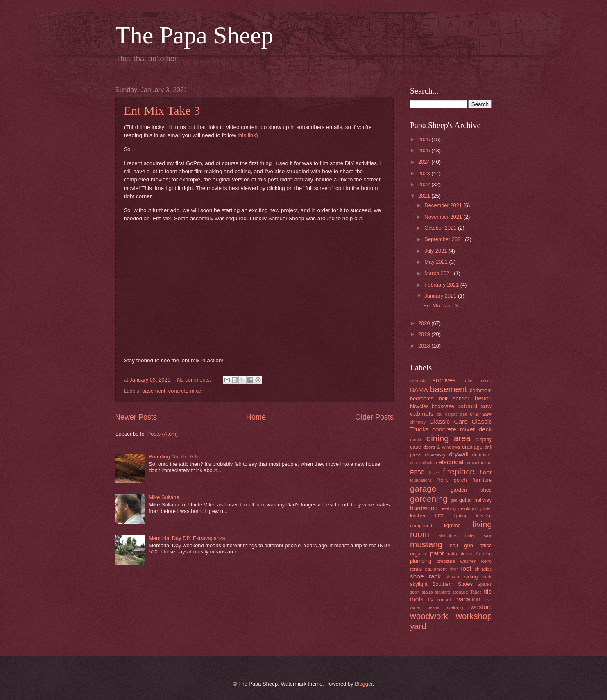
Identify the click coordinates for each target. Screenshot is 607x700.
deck (485, 429)
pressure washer (456, 561)
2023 (425, 173)
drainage (472, 447)
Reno (486, 561)
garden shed (471, 490)
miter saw (478, 535)
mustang (426, 544)
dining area (448, 438)
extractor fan (479, 463)
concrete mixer (186, 391)
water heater (425, 608)
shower (453, 577)
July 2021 (436, 251)
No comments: (195, 380)
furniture (482, 480)
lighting (452, 525)
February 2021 (442, 285)
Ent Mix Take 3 (162, 110)
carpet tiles (456, 414)
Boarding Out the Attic (174, 457)
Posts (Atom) (163, 434)
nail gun (461, 545)
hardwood (424, 508)
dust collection (424, 463)
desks (416, 440)
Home (256, 417)
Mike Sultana (164, 497)
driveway (435, 455)
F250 (417, 472)
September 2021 (445, 239)
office (486, 545)
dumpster (482, 455)
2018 (425, 346)
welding (455, 607)
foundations (421, 480)
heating (448, 508)
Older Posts (374, 417)
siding (471, 577)
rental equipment (428, 569)
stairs (427, 592)
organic (419, 554)
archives (444, 380)
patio (452, 554)
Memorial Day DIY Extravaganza (187, 538)
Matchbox (447, 536)
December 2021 (444, 205)
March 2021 (439, 273)
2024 (425, 162)
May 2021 (437, 262)
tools (417, 599)
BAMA (419, 390)
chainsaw (481, 414)
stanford (443, 592)
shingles (483, 569)
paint (437, 553)
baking (486, 381)
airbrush (418, 381)
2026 (425, 139)
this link (247, 135)
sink (487, 577)
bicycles (419, 406)
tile (488, 591)
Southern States (453, 584)
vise (488, 600)
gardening (429, 499)
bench (483, 398)
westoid (481, 607)
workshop (474, 616)
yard (418, 626)
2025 (425, 150)
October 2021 (441, 228)
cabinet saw (475, 406)
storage (460, 592)
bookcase (443, 406)
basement (154, 391)
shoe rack (425, 576)
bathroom (481, 390)
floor (486, 472)
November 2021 (444, 217)
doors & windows (442, 447)
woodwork (429, 616)
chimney (418, 422)
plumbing (421, 561)
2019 (425, 334)
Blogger (364, 684)
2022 (425, 184)
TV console (440, 600)
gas (454, 500)
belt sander (454, 399)
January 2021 (441, 296)
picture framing (476, 554)
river (454, 569)
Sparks (485, 584)
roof (466, 568)
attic (468, 381)
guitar (466, 500)
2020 (425, 323)
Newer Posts (136, 417)
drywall (459, 454)
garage (423, 489)
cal (440, 414)
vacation (469, 599)
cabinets (422, 414)
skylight (419, 584)
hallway (483, 500)
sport (415, 592)
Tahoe (476, 592)
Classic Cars (448, 421)
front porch (452, 480)
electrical (451, 462)
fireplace (459, 471)
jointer (486, 509)
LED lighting (451, 516)
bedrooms (422, 399)
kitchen (418, 516)
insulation (468, 508)
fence (434, 473)
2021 (425, 196)
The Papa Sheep (194, 35)
